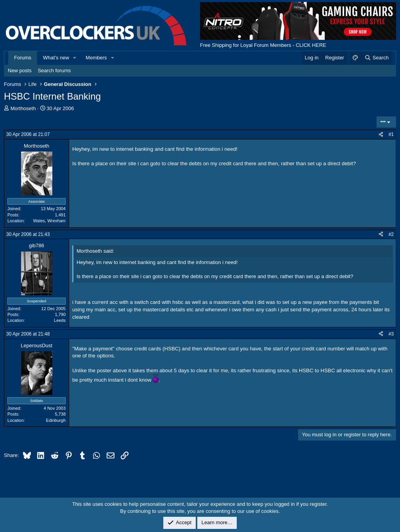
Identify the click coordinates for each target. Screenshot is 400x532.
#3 (391, 334)
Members (96, 58)
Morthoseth (23, 108)
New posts (20, 71)
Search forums (54, 71)
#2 (391, 234)
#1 (391, 134)
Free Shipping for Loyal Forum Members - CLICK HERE (263, 45)
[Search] (376, 58)
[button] (75, 58)
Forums (23, 58)
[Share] (381, 135)
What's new (56, 58)
